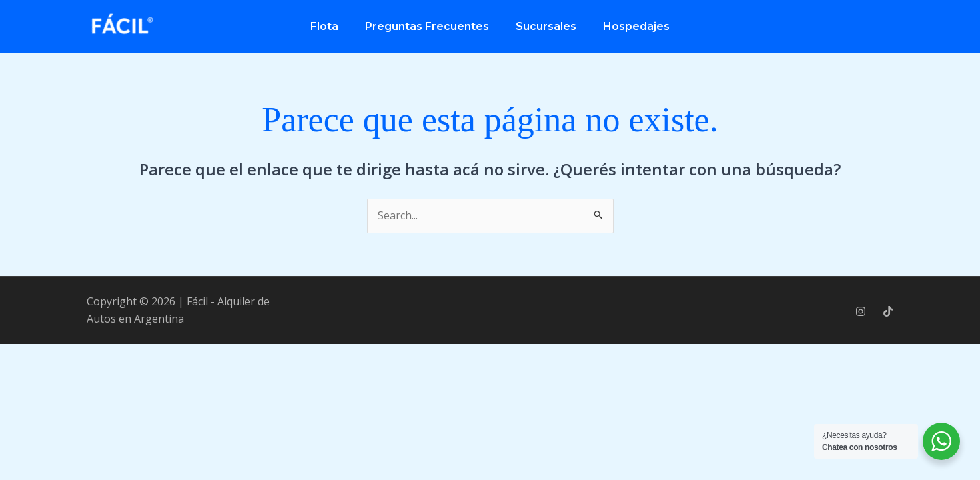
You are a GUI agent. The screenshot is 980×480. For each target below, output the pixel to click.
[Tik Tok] (888, 311)
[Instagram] (861, 311)
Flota (324, 26)
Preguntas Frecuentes (427, 26)
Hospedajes (636, 26)
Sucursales (546, 26)
